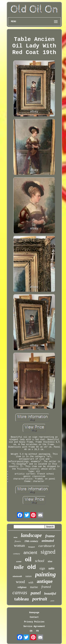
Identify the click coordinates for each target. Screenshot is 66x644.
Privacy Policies (34, 622)
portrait (40, 599)
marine (34, 587)
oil (28, 559)
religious (22, 587)
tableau (21, 599)
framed (46, 587)
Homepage (34, 613)
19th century (31, 541)
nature (29, 576)
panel (36, 593)
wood (20, 582)
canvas (20, 592)
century (17, 554)
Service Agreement (34, 626)
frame (50, 536)
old (31, 567)
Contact (34, 617)
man (16, 537)
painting (45, 574)
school (40, 561)
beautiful (50, 594)
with (31, 582)
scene (19, 561)
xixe (50, 561)
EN (31, 631)
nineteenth (17, 576)
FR (37, 631)
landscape (31, 535)
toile (19, 567)
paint (52, 601)
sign (42, 568)
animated (48, 541)
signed (48, 552)
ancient (30, 553)
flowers (18, 541)
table (52, 568)
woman (19, 546)
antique (45, 581)
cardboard (46, 546)
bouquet (32, 547)
